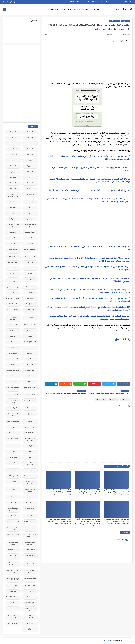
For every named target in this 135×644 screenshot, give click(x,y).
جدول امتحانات (13, 438)
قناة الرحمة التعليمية (30, 483)
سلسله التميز (30, 452)
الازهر (13, 238)
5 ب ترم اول (114, 21)
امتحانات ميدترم (67, 10)
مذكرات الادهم (13, 516)
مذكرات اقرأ (30, 516)
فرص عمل (13, 463)
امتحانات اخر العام (30, 387)
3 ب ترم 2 (30, 172)
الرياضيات (30, 293)
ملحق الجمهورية (13, 586)
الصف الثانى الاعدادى (13, 318)
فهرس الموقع (108, 2)
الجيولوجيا (13, 274)
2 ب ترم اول (13, 149)
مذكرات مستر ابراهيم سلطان (13, 557)
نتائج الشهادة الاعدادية (30, 617)
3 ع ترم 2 (13, 172)
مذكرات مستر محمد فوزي (13, 572)
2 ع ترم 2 (30, 166)
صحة (13, 452)
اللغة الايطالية (13, 359)
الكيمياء (30, 353)
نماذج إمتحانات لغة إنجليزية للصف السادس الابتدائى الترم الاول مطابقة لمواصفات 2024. (89, 191)
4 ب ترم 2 (30, 183)
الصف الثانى (30, 317)
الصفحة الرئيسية (126, 2)
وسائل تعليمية (13, 624)
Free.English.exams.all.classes (29, 202)
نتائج (13, 609)
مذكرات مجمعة (13, 550)
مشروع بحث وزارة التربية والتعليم (13, 579)
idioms (30, 213)
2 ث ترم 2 (30, 155)
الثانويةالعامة (30, 268)
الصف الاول (30, 299)
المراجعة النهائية (54, 10)
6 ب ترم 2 (13, 189)
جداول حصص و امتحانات (30, 439)
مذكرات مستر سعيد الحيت (13, 564)
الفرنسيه (13, 336)
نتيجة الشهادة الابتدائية (13, 617)
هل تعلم (30, 624)
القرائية (30, 348)
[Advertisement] (87, 64)
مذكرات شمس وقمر (13, 543)
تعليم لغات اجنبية (13, 421)
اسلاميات (13, 232)
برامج (30, 414)
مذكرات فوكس (30, 550)
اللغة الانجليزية (30, 359)
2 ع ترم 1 (13, 161)
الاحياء (30, 238)
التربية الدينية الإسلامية (13, 250)
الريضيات (13, 293)
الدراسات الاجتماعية (13, 287)
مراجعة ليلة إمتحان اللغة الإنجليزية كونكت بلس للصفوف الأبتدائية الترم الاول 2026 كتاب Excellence (116, 522)
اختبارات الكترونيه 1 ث (13, 226)
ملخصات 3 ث (30, 597)
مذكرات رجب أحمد (13, 535)
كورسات (30, 497)
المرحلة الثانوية (30, 382)
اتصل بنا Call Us (97, 2)
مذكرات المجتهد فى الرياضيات (13, 528)
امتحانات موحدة (30, 395)
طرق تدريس (13, 457)
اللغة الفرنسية (13, 365)
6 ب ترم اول (101, 400)
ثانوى (76, 10)
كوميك (13, 497)
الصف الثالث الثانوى (13, 310)
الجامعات (13, 268)
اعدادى (81, 10)
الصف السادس (13, 331)
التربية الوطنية (30, 257)
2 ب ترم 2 (30, 149)
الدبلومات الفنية (30, 287)
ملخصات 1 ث (30, 592)
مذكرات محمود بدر (30, 556)
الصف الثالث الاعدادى (30, 311)
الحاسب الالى (30, 280)
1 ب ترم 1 (30, 132)
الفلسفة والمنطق (30, 342)
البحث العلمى (30, 244)
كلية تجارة (13, 489)
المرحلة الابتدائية (30, 376)
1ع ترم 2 (13, 144)
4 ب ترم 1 (125, 21)
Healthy (13, 202)
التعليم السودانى (30, 263)
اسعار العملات (30, 232)
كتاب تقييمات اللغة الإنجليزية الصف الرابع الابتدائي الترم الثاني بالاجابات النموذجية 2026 (89, 492)
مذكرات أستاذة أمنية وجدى (13, 509)
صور (30, 457)
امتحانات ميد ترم (13, 395)
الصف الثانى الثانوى (30, 325)
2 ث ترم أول (13, 155)
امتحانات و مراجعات (30, 408)
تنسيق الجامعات (30, 433)
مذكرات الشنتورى (13, 522)
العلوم (30, 336)
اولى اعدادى (13, 408)
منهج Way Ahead (30, 603)
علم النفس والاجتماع (30, 464)
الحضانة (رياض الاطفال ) (13, 281)
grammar (13, 208)
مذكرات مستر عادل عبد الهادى (30, 572)
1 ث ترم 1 (30, 138)
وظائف (30, 629)
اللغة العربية (30, 365)
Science (30, 208)
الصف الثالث (13, 304)
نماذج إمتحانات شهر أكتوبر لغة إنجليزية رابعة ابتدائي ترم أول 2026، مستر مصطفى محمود (59, 522)
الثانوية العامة (13, 263)
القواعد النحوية (13, 348)
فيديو (30, 471)
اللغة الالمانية (13, 353)
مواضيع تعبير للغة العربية (30, 610)
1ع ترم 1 (30, 144)
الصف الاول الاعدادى (13, 299)
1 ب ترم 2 (13, 132)
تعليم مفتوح (13, 427)
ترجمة (30, 421)
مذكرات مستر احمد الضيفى (30, 564)
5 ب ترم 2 (13, 183)
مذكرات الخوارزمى (30, 522)
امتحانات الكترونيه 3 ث (13, 388)
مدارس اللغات (30, 508)
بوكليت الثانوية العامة (13, 415)
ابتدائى (87, 10)
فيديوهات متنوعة (30, 476)
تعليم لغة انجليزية (30, 427)
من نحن (116, 2)
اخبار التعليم (30, 219)
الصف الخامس (13, 325)
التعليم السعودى (13, 257)
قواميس (13, 482)
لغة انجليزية (30, 503)
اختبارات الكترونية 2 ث (30, 226)
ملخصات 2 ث (13, 592)
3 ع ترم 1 (30, 178)
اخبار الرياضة (13, 219)
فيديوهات (13, 471)
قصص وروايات (13, 476)
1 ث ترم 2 (13, 138)
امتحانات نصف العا (30, 401)
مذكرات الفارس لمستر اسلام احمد (30, 528)
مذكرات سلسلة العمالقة (30, 543)
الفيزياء (13, 342)
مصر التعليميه (30, 586)
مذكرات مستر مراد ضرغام (30, 579)
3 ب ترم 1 (13, 166)
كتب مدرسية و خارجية (30, 490)
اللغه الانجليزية (30, 370)
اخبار (13, 213)
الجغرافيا (30, 274)
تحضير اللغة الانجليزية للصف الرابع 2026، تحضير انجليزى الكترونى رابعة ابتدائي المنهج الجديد (116, 492)
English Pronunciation (13, 196)
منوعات (13, 603)
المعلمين (13, 382)
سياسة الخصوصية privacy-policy (80, 2)
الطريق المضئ (124, 9)
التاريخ (13, 244)
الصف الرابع (30, 331)
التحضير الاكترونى (30, 249)
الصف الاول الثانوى (30, 304)
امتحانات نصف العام (13, 402)
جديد (13, 446)
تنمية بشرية (13, 433)
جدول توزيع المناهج (30, 446)
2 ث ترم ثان (30, 161)
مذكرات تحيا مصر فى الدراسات (30, 536)
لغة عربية (13, 503)
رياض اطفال (95, 10)
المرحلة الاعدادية (13, 376)
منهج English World (13, 597)
